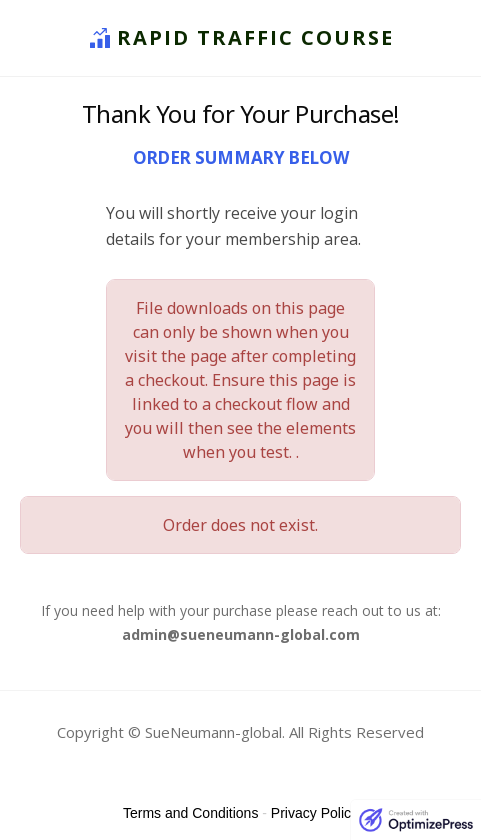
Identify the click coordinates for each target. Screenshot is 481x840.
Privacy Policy (314, 813)
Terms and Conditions (190, 813)
